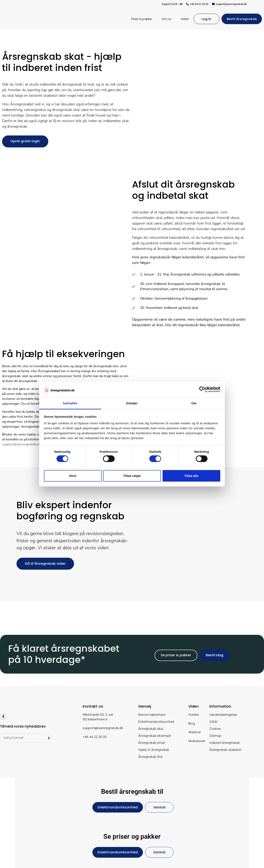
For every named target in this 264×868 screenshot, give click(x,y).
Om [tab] (194, 403)
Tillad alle (191, 476)
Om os (165, 19)
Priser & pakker (141, 19)
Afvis (73, 476)
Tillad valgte (132, 476)
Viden (184, 19)
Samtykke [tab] (70, 403)
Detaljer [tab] (132, 403)
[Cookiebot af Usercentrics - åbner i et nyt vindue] (202, 389)
